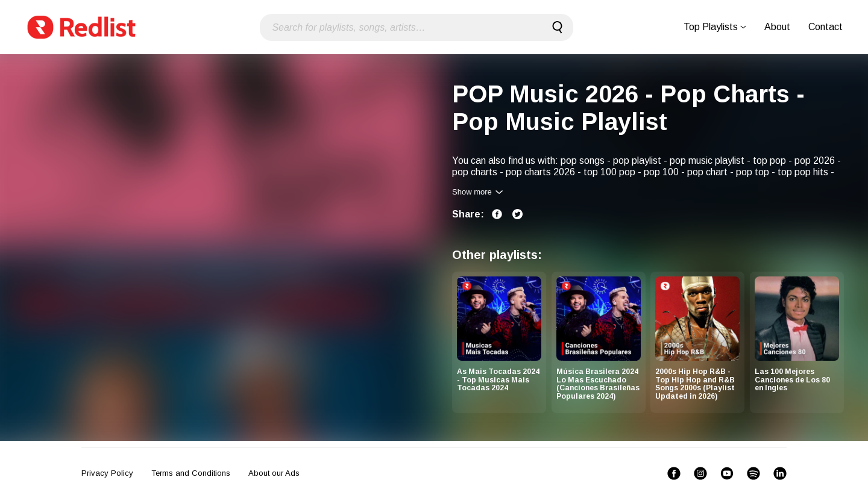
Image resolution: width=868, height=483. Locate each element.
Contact (826, 27)
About (777, 27)
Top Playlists (715, 27)
